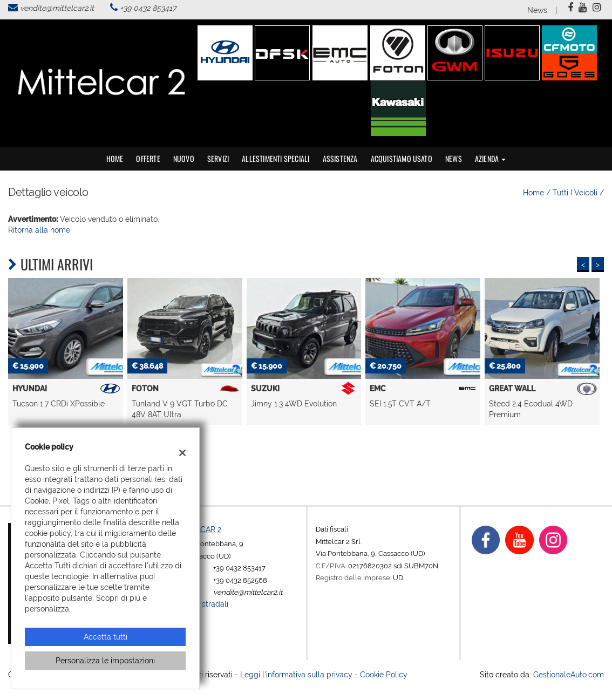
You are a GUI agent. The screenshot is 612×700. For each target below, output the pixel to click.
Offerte (148, 158)
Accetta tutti (106, 637)
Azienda (491, 158)
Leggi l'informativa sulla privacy (296, 675)
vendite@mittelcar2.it (57, 8)
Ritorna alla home (39, 230)
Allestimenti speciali (276, 158)
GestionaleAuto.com (569, 675)
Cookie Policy (384, 675)
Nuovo (184, 158)
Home (115, 158)
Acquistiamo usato (402, 158)
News (537, 10)
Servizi (218, 158)
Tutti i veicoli (575, 193)
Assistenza (340, 158)
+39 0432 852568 (240, 580)
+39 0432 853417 (148, 8)
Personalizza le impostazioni (105, 661)
